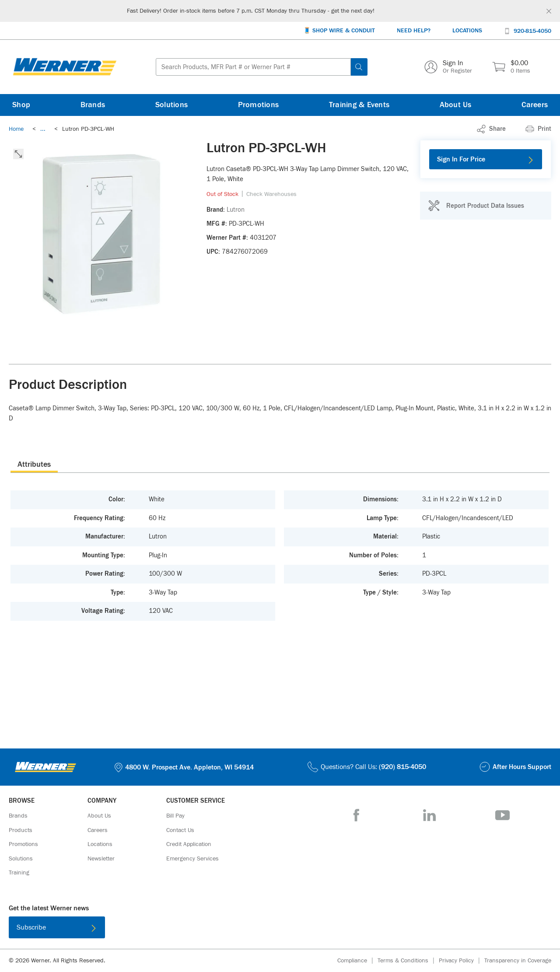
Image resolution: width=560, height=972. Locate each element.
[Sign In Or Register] (448, 67)
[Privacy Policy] (462, 961)
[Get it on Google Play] (308, 929)
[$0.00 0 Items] (511, 67)
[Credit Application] (189, 844)
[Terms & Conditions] (408, 961)
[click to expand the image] (18, 154)
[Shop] (21, 105)
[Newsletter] (101, 859)
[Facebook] (356, 815)
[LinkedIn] (429, 815)
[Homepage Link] (65, 67)
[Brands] (93, 105)
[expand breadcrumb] (43, 129)
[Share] (491, 129)
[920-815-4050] (528, 30)
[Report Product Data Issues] (476, 206)
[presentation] (34, 464)
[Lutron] (236, 210)
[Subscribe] (57, 927)
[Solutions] (171, 105)
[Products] (21, 830)
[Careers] (535, 105)
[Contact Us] (180, 830)
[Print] (538, 129)
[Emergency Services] (192, 859)
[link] (43, 129)
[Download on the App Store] (252, 929)
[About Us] (456, 105)
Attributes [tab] (34, 465)
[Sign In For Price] (486, 159)
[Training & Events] (359, 105)
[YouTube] (502, 815)
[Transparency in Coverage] (518, 961)
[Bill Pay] (175, 816)
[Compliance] (357, 961)
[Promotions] (259, 105)
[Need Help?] (414, 31)
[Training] (19, 873)
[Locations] (467, 31)
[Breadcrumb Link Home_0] (16, 129)
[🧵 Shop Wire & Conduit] (339, 31)
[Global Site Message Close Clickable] (549, 11)
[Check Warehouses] (271, 194)
